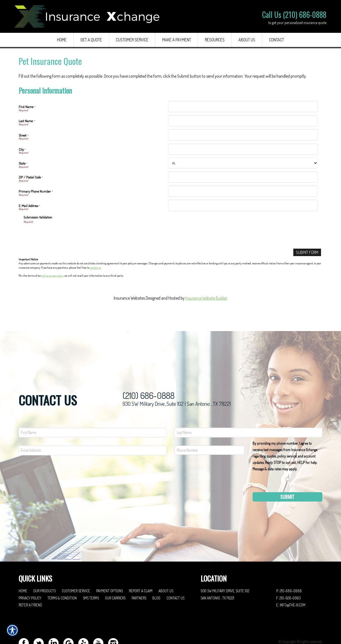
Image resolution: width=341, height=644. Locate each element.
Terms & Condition (62, 576)
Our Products (44, 569)
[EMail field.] (93, 429)
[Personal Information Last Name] (243, 121)
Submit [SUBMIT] (287, 475)
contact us (95, 268)
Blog (156, 576)
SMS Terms (91, 576)
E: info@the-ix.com (291, 583)
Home (23, 569)
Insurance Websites (129, 298)
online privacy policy (53, 276)
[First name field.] (93, 411)
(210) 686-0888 (149, 374)
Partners (139, 576)
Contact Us (175, 576)
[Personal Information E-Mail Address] (243, 205)
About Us (166, 569)
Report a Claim (141, 569)
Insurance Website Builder (206, 298)
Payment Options (109, 569)
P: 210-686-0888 (289, 569)
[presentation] (64, 234)
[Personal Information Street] (243, 135)
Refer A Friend (30, 583)
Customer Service (76, 569)
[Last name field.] (248, 411)
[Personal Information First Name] (243, 107)
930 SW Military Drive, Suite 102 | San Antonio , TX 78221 (177, 382)
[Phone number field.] (210, 428)
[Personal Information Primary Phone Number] (243, 191)
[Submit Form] (307, 253)
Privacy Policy (30, 576)
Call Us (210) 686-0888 (294, 15)
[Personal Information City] (243, 149)
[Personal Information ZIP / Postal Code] (243, 177)
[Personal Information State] (243, 163)
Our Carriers (115, 576)
